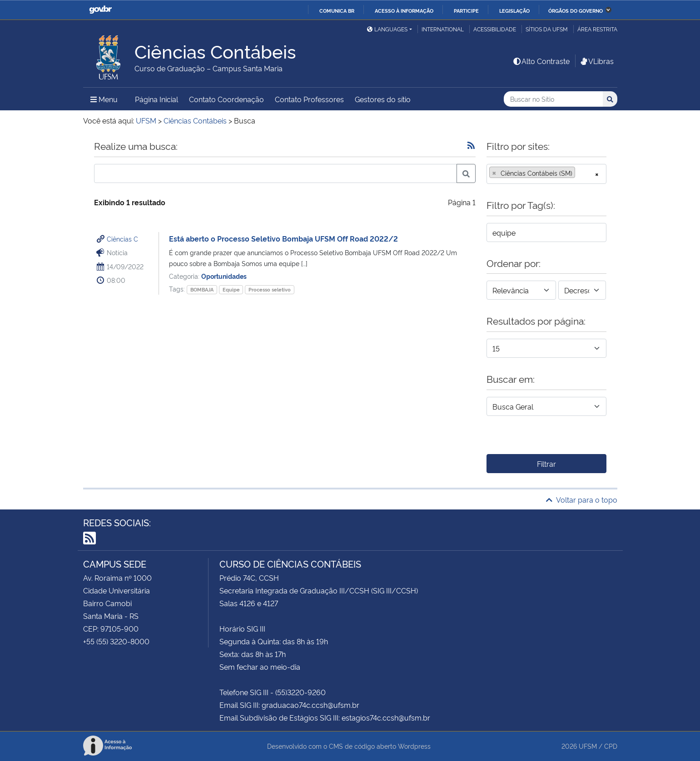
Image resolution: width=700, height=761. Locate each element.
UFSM (588, 746)
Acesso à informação (404, 10)
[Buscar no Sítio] (553, 99)
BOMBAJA (202, 289)
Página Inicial (156, 99)
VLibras (596, 61)
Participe (466, 10)
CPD (611, 746)
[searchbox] (580, 173)
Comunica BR (337, 10)
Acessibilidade (495, 29)
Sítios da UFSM (547, 29)
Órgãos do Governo (576, 10)
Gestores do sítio (383, 99)
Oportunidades (224, 276)
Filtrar (546, 464)
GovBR (100, 10)
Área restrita (597, 29)
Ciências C (122, 239)
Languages (387, 29)
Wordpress (414, 746)
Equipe (231, 289)
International (443, 29)
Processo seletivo (270, 289)
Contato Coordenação (226, 99)
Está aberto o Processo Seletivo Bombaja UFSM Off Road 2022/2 (283, 238)
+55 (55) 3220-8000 (116, 641)
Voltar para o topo (582, 499)
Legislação (514, 10)
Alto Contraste (541, 61)
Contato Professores (309, 99)
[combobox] (546, 174)
